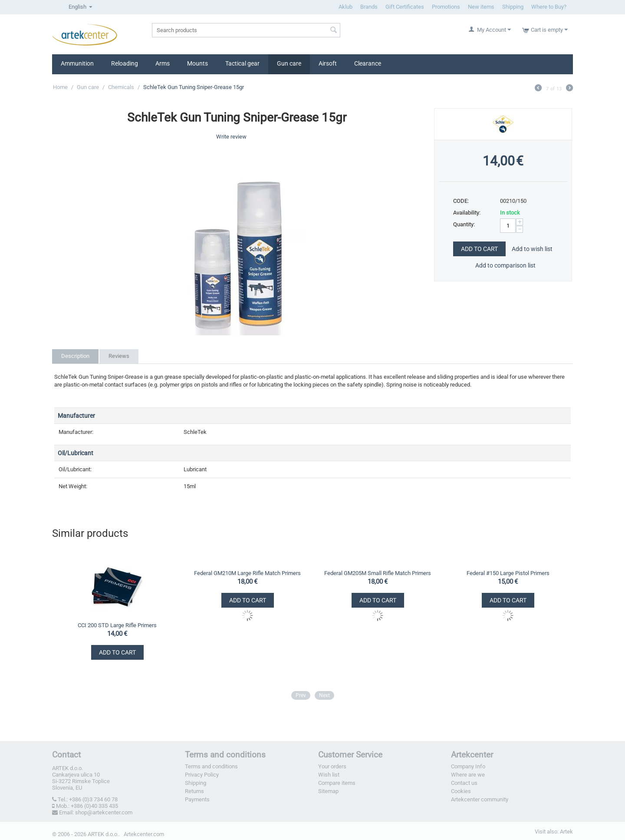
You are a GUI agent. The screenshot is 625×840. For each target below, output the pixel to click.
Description (75, 356)
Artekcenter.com (144, 834)
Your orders (332, 766)
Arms (163, 63)
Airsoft (328, 63)
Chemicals (121, 87)
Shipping (513, 7)
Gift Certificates (405, 7)
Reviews (119, 356)
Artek (566, 832)
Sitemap (328, 791)
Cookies (461, 791)
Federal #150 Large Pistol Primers (508, 573)
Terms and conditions (211, 766)
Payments (197, 799)
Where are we (468, 775)
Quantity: (464, 224)
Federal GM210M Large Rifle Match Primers (247, 573)
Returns (194, 791)
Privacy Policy (202, 775)
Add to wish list (532, 249)
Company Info (468, 766)
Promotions (446, 7)
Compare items (337, 783)
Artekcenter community (480, 799)
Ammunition (77, 63)
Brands (369, 7)
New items (481, 7)
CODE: (461, 201)
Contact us (464, 783)
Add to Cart (479, 249)
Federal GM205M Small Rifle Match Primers (378, 573)
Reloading (125, 63)
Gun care (289, 63)
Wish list (329, 775)
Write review (231, 137)
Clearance (368, 63)
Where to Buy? (549, 7)
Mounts (197, 63)
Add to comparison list (505, 265)
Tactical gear (242, 63)
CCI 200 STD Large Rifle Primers (117, 625)
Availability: (467, 213)
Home (60, 87)
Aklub (345, 7)
